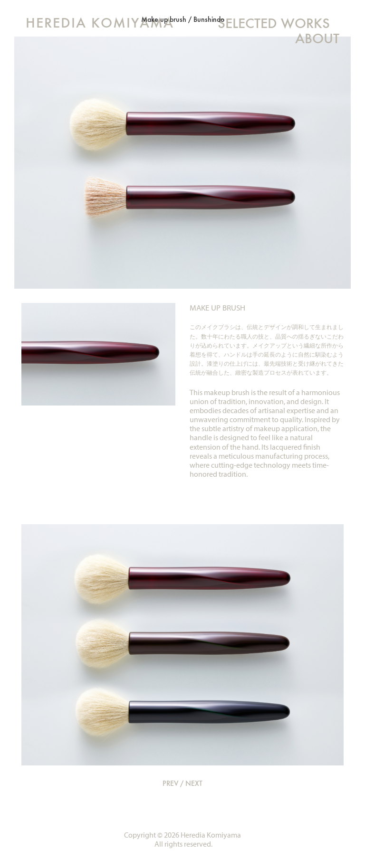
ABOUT (317, 38)
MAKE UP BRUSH (217, 308)
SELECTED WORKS (274, 23)
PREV (170, 783)
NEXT (194, 783)
